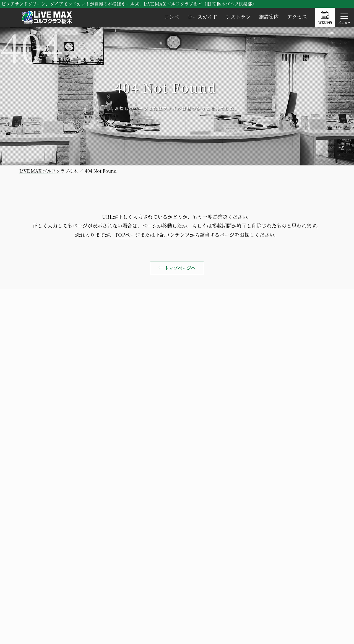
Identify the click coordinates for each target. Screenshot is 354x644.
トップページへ (180, 268)
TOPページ (127, 235)
